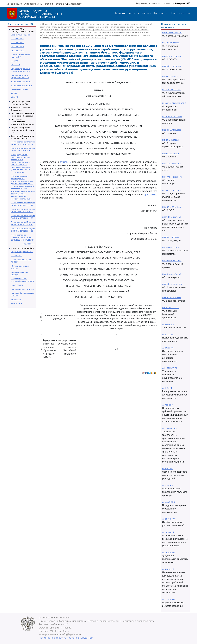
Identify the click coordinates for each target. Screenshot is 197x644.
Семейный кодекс (20, 89)
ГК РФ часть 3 (17, 47)
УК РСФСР (16, 299)
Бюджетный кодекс (20, 35)
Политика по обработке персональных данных (66, 638)
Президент (160, 13)
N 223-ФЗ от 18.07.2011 (172, 217)
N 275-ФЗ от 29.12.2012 (172, 90)
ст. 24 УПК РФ (168, 532)
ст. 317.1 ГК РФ (168, 335)
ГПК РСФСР (16, 256)
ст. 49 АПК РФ (168, 569)
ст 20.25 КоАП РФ (170, 368)
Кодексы (133, 13)
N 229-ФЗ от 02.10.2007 (172, 284)
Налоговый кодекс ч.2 (21, 85)
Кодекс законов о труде (22, 289)
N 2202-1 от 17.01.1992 (171, 237)
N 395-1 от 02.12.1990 (171, 308)
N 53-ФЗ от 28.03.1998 (172, 298)
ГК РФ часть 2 (17, 43)
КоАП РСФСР (17, 285)
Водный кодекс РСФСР (22, 252)
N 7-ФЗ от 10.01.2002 (171, 140)
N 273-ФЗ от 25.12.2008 (172, 117)
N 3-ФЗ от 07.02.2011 (171, 153)
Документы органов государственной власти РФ (23, 130)
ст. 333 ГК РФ (168, 324)
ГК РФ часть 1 (17, 39)
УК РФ (14, 93)
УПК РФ (15, 97)
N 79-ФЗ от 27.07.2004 (172, 76)
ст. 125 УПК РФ (168, 519)
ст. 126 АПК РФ (169, 552)
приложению (151, 194)
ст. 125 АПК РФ (169, 599)
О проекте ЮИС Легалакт (38, 4)
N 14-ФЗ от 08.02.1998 (171, 207)
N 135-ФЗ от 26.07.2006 (172, 177)
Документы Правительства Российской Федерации (22, 122)
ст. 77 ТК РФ (167, 485)
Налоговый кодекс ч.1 (21, 81)
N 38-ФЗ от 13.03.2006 (172, 130)
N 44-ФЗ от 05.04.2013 (172, 274)
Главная (120, 13)
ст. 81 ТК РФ (167, 388)
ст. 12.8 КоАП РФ (169, 428)
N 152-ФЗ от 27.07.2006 (172, 261)
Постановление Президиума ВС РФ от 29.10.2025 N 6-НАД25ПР (22, 237)
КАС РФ (15, 61)
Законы (146, 13)
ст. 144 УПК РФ (169, 502)
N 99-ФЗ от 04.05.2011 (171, 190)
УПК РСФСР (17, 303)
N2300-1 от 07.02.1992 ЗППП (174, 103)
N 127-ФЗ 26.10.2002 (171, 247)
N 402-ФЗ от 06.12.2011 (172, 164)
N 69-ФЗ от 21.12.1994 (171, 43)
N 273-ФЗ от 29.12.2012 (172, 66)
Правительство (180, 13)
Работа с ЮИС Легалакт (68, 4)
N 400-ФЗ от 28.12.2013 (172, 33)
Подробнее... (29, 244)
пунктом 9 (66, 162)
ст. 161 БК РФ (168, 469)
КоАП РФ (15, 65)
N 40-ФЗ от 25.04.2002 (172, 56)
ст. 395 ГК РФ (168, 348)
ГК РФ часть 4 (18, 50)
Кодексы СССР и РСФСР (22, 248)
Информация (15, 4)
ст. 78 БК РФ (168, 405)
